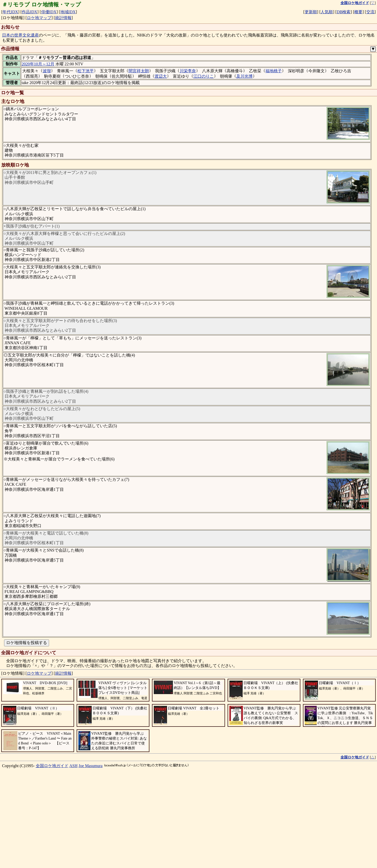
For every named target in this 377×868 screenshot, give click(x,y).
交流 (370, 12)
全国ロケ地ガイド (52, 855)
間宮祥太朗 (139, 71)
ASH (74, 855)
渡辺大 (161, 76)
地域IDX (68, 12)
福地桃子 (274, 71)
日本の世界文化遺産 (20, 35)
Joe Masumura (91, 855)
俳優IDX (49, 12)
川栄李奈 (188, 71)
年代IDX (10, 12)
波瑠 (47, 71)
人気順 (327, 12)
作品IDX (29, 12)
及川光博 (244, 76)
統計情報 (63, 18)
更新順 (311, 12)
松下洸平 (86, 71)
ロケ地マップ (39, 18)
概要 (358, 12)
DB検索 (344, 12)
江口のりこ (204, 76)
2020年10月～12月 (38, 64)
